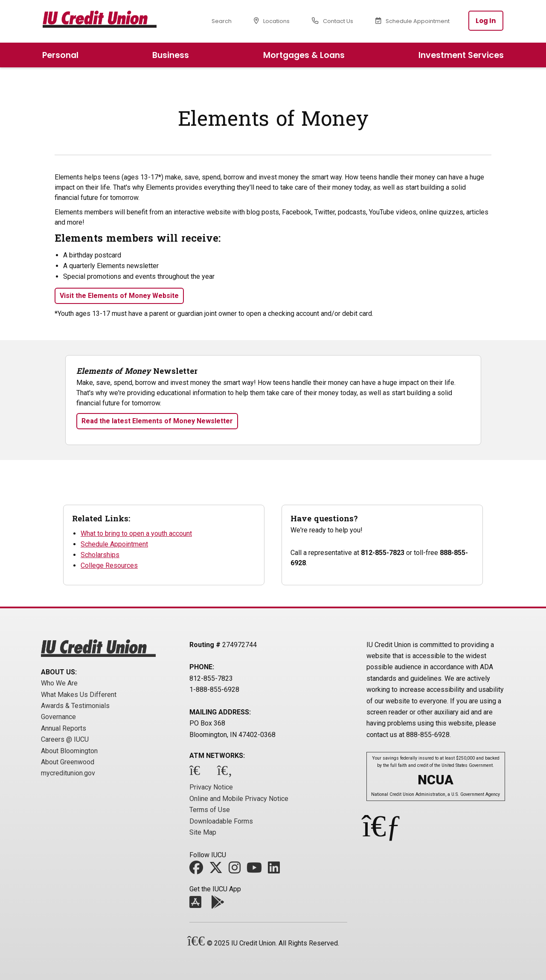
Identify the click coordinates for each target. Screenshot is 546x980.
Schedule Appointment (114, 544)
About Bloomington (69, 751)
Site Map (203, 832)
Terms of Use (210, 810)
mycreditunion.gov (68, 773)
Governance (58, 717)
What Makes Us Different (79, 695)
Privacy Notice (211, 787)
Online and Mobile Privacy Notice (239, 799)
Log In (486, 21)
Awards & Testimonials (75, 706)
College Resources (109, 565)
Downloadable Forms (221, 821)
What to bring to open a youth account (136, 533)
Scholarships (100, 555)
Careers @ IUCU (65, 739)
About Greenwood (68, 762)
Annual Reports (64, 728)
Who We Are (59, 683)
